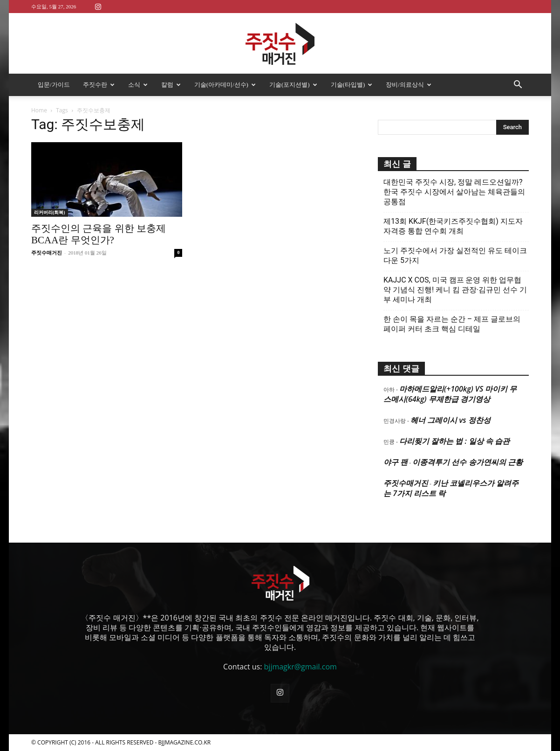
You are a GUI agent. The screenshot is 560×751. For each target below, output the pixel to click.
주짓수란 (99, 85)
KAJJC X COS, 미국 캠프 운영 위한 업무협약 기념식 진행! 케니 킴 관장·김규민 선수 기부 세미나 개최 (455, 290)
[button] (518, 85)
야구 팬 (396, 462)
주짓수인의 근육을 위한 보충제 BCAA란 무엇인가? (99, 234)
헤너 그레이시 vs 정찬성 (450, 420)
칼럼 (171, 85)
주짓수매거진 (47, 253)
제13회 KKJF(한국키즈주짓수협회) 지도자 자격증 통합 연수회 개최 (453, 226)
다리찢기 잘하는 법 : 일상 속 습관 (454, 441)
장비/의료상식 (409, 85)
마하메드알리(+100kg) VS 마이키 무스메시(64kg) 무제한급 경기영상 (450, 394)
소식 (138, 85)
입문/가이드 (54, 85)
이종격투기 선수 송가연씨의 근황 (467, 462)
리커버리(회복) (50, 212)
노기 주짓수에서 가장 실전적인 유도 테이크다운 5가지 (455, 255)
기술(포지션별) (293, 85)
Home (39, 110)
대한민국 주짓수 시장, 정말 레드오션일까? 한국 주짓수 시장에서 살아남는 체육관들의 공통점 (454, 192)
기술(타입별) (352, 85)
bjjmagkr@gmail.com (300, 667)
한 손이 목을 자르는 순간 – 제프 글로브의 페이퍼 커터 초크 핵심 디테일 (452, 324)
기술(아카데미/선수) (225, 85)
